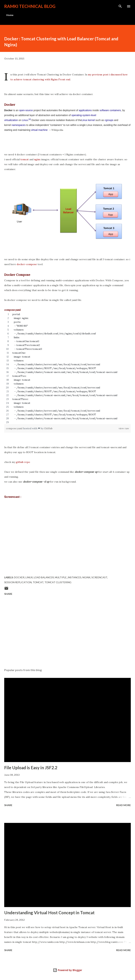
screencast (99, 577)
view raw (124, 428)
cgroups (109, 120)
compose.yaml (15, 428)
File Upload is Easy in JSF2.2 (31, 768)
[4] (30, 119)
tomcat (25, 159)
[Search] (120, 6)
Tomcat (38, 582)
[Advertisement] (67, 632)
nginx (37, 159)
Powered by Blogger (67, 970)
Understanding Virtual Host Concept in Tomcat (49, 913)
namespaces (19, 125)
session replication (18, 582)
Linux (25, 120)
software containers (110, 110)
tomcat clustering (58, 582)
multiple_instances (68, 577)
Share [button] (8, 594)
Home (10, 15)
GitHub (48, 428)
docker (19, 577)
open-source (26, 110)
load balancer (44, 577)
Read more (123, 805)
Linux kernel (88, 120)
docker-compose (27, 264)
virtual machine (39, 130)
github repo (23, 462)
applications (85, 110)
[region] (67, 368)
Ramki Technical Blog (30, 6)
